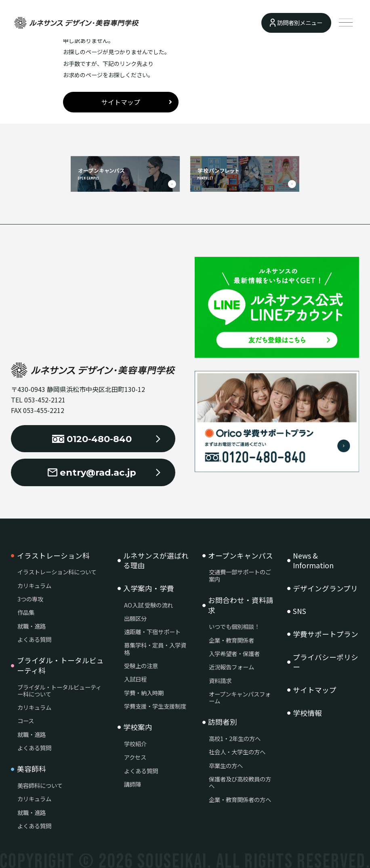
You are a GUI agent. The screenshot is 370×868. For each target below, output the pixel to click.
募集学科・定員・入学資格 (155, 649)
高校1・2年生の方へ (235, 738)
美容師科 (32, 769)
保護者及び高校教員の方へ (240, 782)
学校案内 (138, 727)
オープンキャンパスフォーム (240, 698)
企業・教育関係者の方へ (240, 799)
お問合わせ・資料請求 (241, 605)
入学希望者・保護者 (234, 653)
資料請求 (220, 681)
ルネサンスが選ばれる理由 (156, 561)
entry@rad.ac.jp (92, 472)
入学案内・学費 (149, 589)
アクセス (135, 757)
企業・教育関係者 (231, 640)
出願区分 (135, 618)
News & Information (313, 561)
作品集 (26, 612)
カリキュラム (34, 585)
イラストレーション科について (57, 572)
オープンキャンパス (241, 556)
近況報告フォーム (231, 667)
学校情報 (307, 713)
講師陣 (132, 784)
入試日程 (135, 679)
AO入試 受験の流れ (148, 605)
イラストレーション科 (53, 556)
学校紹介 (135, 744)
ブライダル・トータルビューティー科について (59, 691)
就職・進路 (32, 626)
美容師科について (40, 785)
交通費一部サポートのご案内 (240, 575)
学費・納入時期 (144, 693)
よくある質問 (34, 639)
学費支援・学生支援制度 (155, 706)
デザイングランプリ (325, 589)
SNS (300, 611)
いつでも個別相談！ (234, 626)
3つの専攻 (30, 599)
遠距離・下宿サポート (152, 632)
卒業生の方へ (226, 765)
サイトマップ (121, 102)
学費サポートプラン (326, 634)
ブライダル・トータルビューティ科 (60, 666)
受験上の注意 (141, 666)
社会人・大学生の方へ (237, 752)
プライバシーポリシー (326, 662)
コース (26, 721)
